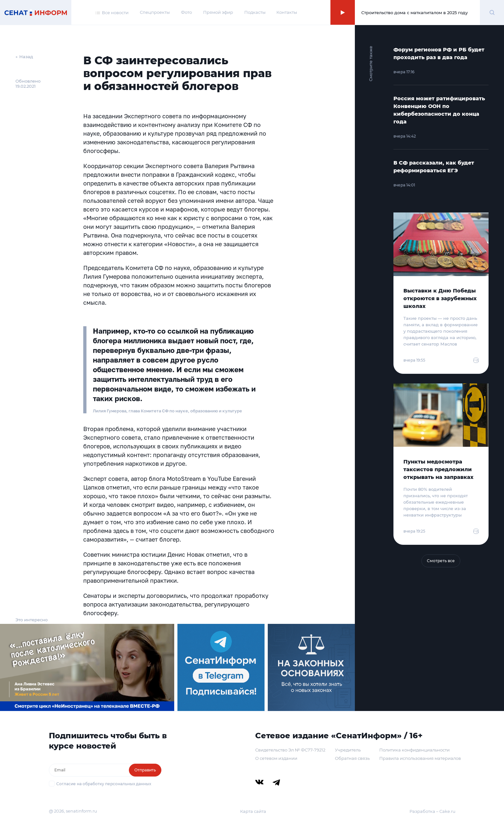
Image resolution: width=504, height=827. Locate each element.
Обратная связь (352, 758)
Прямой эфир (218, 12)
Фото (186, 12)
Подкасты (255, 12)
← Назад (24, 57)
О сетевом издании (276, 758)
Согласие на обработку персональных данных (104, 784)
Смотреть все (441, 561)
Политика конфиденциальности (414, 750)
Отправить (145, 770)
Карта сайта (253, 811)
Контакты (287, 12)
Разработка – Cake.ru (432, 811)
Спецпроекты (155, 12)
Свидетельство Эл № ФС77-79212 (290, 750)
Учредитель (348, 750)
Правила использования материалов (420, 758)
